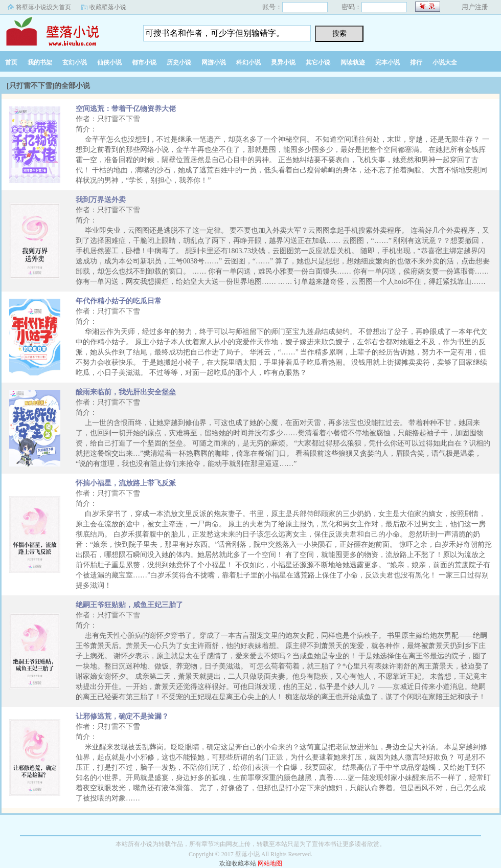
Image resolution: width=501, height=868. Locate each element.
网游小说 (214, 62)
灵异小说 (283, 62)
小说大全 (445, 62)
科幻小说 (248, 62)
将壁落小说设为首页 (43, 7)
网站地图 (270, 863)
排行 (416, 62)
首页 (11, 62)
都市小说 (144, 62)
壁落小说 (64, 30)
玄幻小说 (75, 62)
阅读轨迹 (353, 62)
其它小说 (318, 62)
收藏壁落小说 (108, 7)
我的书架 (40, 62)
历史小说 (179, 62)
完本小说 (388, 62)
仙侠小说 (109, 62)
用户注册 (475, 7)
